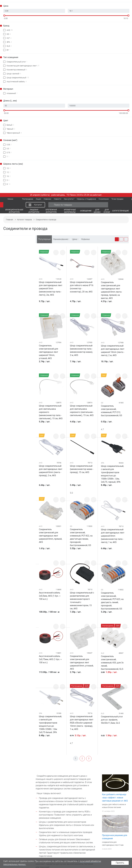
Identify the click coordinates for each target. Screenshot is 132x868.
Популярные (44, 239)
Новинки (85, 239)
